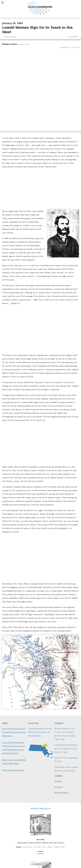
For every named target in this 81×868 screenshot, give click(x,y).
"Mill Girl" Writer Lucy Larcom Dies (41, 809)
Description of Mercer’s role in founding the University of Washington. (14, 652)
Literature (44, 814)
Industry (30, 814)
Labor (37, 814)
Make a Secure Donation (18, 857)
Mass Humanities (26, 843)
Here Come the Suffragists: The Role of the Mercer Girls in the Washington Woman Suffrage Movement (14, 668)
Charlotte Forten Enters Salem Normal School (40, 762)
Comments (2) (65, 47)
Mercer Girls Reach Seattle (13, 690)
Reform (50, 767)
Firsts (44, 767)
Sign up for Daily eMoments (66, 832)
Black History (27, 767)
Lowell (25, 185)
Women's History (61, 712)
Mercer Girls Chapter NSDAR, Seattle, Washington (14, 681)
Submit (66, 860)
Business (58, 701)
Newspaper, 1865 (23, 44)
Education (59, 707)
